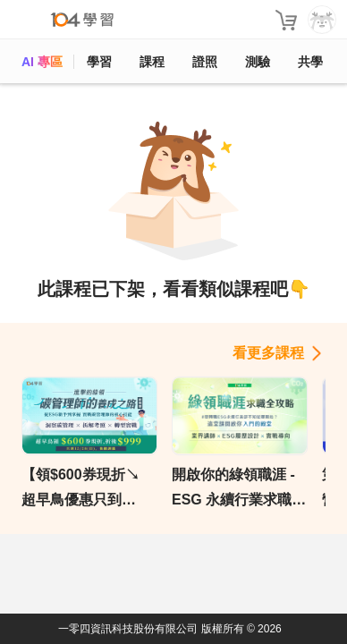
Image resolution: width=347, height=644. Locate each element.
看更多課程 (268, 353)
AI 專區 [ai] (42, 62)
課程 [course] (152, 62)
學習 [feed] (99, 62)
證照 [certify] (205, 62)
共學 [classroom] (310, 62)
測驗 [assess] (258, 62)
